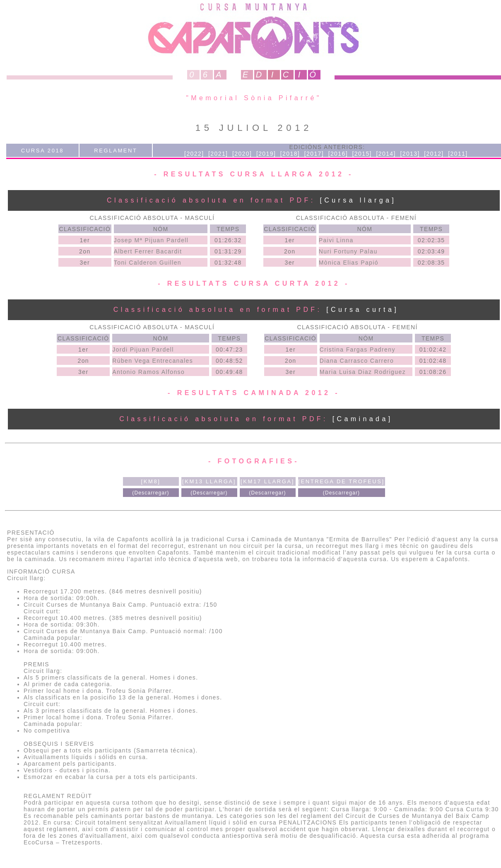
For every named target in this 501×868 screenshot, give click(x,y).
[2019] (266, 154)
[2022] (194, 154)
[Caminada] (363, 419)
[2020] (242, 154)
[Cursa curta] (363, 310)
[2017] (314, 154)
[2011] (458, 154)
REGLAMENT (116, 151)
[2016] (338, 154)
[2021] (218, 154)
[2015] (362, 154)
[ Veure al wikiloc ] (157, 578)
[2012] (434, 154)
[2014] (386, 154)
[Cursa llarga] (362, 200)
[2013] (410, 154)
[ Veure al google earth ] (86, 578)
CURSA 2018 (42, 151)
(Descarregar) (151, 493)
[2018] (290, 154)
